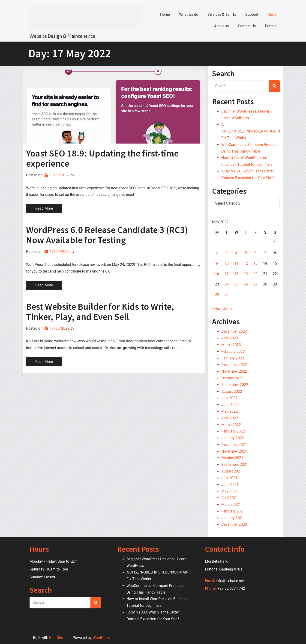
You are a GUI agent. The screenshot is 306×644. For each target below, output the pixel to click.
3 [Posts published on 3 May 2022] (226, 253)
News (272, 14)
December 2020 (234, 524)
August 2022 (232, 391)
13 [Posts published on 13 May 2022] (255, 263)
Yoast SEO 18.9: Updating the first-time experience (102, 158)
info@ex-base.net (230, 581)
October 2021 (232, 458)
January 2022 (233, 438)
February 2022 (233, 431)
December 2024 (234, 331)
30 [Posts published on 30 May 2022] (217, 294)
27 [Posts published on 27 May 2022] (255, 284)
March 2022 (231, 425)
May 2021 (229, 491)
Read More (44, 208)
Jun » (228, 308)
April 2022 (230, 418)
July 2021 (229, 478)
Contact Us (247, 26)
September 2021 (235, 465)
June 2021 (230, 484)
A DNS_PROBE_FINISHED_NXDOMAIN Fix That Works (251, 131)
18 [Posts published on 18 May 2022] (236, 274)
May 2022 (229, 411)
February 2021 (233, 511)
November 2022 (234, 371)
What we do (189, 14)
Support (252, 14)
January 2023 (233, 358)
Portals (271, 26)
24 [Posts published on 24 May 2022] (227, 284)
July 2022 (229, 398)
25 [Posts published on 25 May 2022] (236, 284)
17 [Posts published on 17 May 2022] (227, 274)
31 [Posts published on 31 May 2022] (227, 294)
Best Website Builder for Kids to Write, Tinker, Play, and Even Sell (100, 312)
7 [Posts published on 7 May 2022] (265, 253)
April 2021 (230, 498)
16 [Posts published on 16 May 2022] (217, 274)
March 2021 (231, 504)
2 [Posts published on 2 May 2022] (217, 253)
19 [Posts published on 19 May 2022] (246, 274)
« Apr (216, 308)
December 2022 (234, 365)
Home (165, 14)
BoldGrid (56, 637)
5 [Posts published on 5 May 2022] (246, 253)
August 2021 (232, 471)
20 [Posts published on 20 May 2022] (255, 274)
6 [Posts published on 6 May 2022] (256, 253)
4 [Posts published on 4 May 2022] (236, 253)
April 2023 (230, 338)
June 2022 (230, 405)
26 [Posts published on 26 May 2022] (246, 284)
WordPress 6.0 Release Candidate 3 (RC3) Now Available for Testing (107, 235)
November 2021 (234, 451)
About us (221, 26)
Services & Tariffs (222, 14)
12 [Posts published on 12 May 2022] (246, 263)
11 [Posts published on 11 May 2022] (236, 263)
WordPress (101, 637)
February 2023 (233, 351)
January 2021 (233, 518)
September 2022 (235, 385)
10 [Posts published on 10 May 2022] (227, 263)
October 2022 (232, 378)
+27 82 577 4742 (231, 588)
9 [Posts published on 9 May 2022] (217, 263)
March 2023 (231, 345)
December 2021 (234, 445)
